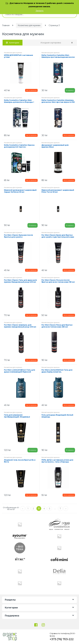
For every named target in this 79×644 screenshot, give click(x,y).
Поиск (73, 14)
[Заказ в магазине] (57, 43)
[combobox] (36, 14)
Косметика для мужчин (29, 25)
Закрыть (39, 11)
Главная (6, 25)
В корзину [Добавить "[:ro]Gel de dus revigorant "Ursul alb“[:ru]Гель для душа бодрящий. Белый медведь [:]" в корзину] (70, 450)
